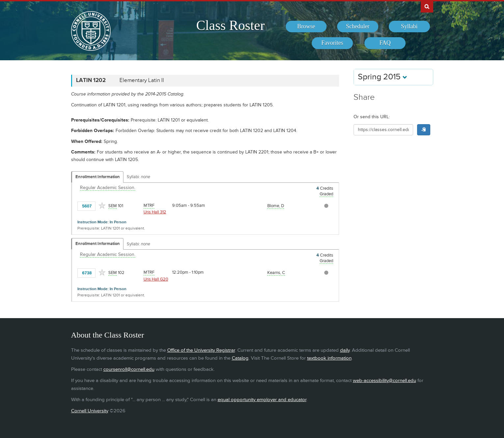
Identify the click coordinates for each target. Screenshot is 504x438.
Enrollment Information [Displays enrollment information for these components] (98, 177)
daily (345, 350)
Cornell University (90, 411)
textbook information (329, 358)
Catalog (240, 358)
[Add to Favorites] (102, 205)
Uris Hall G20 (156, 279)
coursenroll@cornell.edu (129, 369)
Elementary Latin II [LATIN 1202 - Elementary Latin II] (142, 80)
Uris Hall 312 (155, 212)
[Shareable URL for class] (384, 130)
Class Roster (230, 25)
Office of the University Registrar (201, 350)
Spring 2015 (383, 77)
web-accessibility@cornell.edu (385, 381)
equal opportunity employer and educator (262, 400)
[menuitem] (306, 27)
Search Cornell (427, 6)
